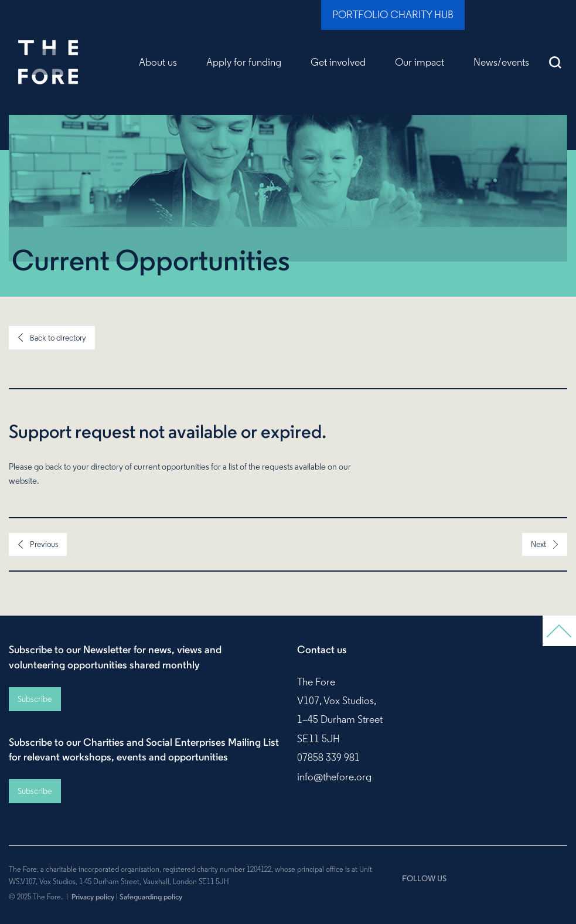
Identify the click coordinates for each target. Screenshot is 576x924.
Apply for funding (244, 62)
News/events (501, 62)
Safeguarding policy (151, 896)
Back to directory (58, 338)
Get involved (338, 62)
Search (555, 62)
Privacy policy (93, 896)
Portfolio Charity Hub (393, 15)
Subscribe (35, 699)
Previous (44, 544)
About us (158, 62)
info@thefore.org (334, 777)
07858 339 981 (328, 757)
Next (538, 544)
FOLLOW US (424, 878)
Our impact (420, 62)
